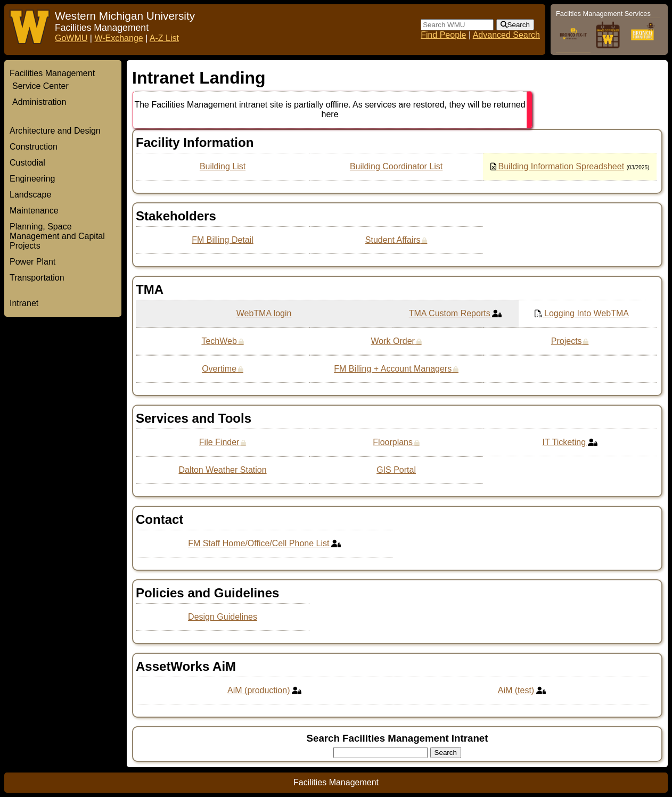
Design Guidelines (223, 617)
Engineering (32, 179)
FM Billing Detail (223, 240)
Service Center (40, 86)
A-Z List (164, 38)
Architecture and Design (55, 131)
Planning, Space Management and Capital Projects (57, 236)
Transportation (37, 278)
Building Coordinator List (396, 166)
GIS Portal (396, 470)
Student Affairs (393, 240)
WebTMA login (264, 313)
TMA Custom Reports (450, 313)
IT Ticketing (564, 442)
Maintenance (34, 211)
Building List (223, 166)
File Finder (219, 442)
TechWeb (219, 341)
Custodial (27, 163)
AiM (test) (516, 690)
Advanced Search (506, 35)
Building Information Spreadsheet (561, 166)
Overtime (219, 369)
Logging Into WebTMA (587, 313)
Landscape (30, 195)
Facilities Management (52, 73)
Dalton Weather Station (222, 470)
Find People (443, 35)
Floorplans (393, 442)
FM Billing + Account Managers (393, 369)
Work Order (392, 341)
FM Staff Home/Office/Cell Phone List (259, 543)
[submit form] (515, 25)
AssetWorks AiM (186, 666)
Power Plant (32, 262)
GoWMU (71, 38)
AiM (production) (259, 690)
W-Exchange (118, 38)
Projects (567, 341)
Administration (39, 102)
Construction (34, 147)
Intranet (24, 303)
